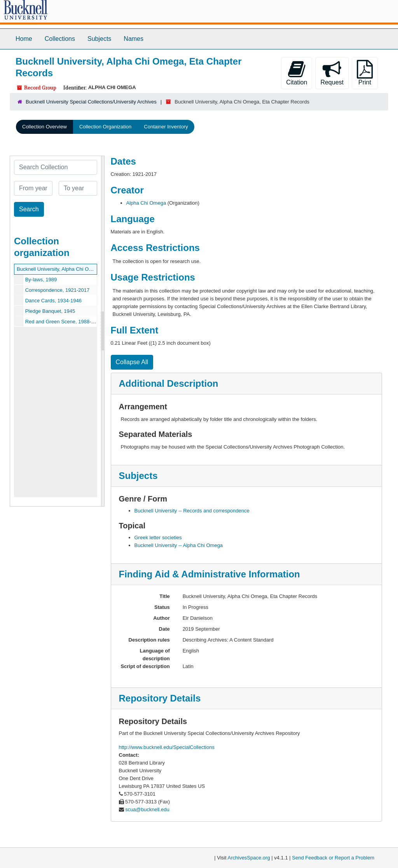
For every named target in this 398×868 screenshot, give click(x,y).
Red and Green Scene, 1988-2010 (64, 322)
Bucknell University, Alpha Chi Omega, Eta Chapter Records (84, 269)
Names (134, 39)
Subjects (99, 39)
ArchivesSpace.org (249, 858)
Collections (60, 39)
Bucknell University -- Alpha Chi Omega (179, 545)
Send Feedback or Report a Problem (333, 858)
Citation (297, 73)
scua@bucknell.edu (147, 809)
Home (24, 39)
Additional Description (169, 383)
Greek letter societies (158, 537)
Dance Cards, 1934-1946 (53, 301)
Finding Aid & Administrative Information (209, 574)
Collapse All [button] (132, 362)
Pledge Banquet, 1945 (50, 311)
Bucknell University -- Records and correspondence (192, 511)
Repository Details (160, 698)
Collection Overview (45, 127)
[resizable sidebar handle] (103, 331)
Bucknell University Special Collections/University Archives (91, 102)
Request (332, 73)
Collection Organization (105, 127)
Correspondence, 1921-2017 (58, 290)
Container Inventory (166, 127)
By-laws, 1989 (41, 280)
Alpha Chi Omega (146, 203)
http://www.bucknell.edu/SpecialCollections (167, 747)
